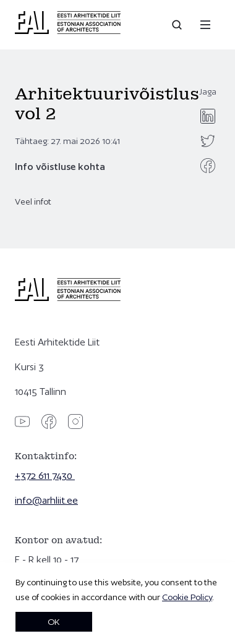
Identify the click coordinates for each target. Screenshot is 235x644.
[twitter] (208, 141)
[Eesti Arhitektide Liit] (68, 31)
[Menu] (205, 25)
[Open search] (178, 25)
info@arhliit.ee (46, 500)
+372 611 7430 (45, 476)
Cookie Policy (187, 597)
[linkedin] (208, 116)
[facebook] (208, 166)
